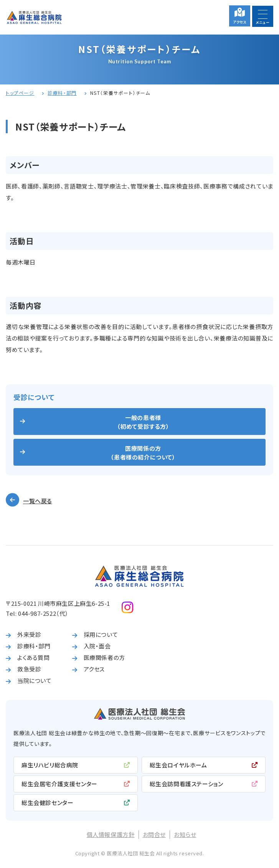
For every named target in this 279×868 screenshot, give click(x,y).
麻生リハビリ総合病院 (50, 765)
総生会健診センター (47, 803)
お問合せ (154, 834)
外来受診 (29, 634)
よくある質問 (34, 657)
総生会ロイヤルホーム (178, 765)
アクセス (239, 22)
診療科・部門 (62, 93)
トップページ (20, 93)
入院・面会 (97, 646)
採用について (101, 634)
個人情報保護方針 (111, 834)
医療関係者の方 (104, 657)
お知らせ (185, 834)
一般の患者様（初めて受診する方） (143, 422)
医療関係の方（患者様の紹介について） (143, 453)
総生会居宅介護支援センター (59, 784)
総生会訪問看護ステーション (187, 784)
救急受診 (29, 669)
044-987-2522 (37, 613)
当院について (35, 680)
